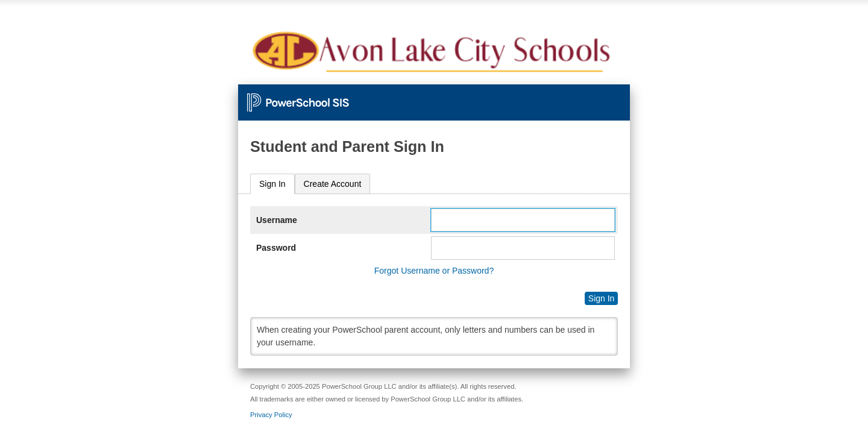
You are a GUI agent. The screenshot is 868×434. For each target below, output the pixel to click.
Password (276, 248)
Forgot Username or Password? (434, 271)
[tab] (272, 184)
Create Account (333, 184)
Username (277, 220)
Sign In (272, 184)
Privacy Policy (271, 415)
